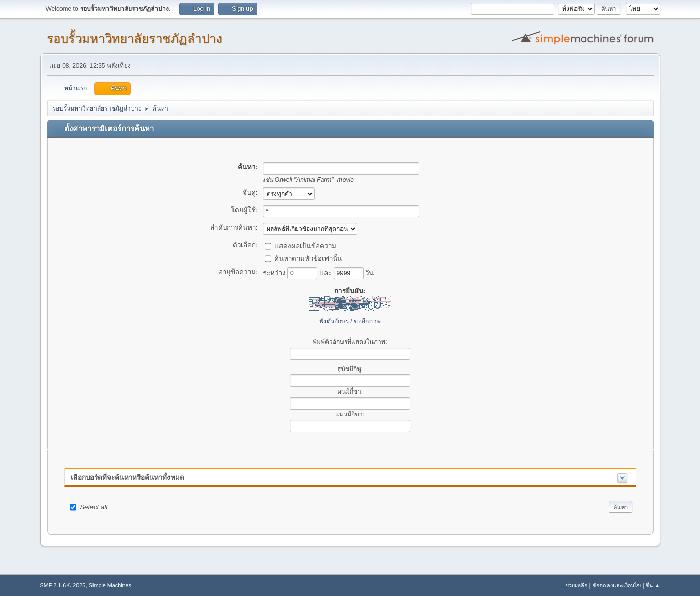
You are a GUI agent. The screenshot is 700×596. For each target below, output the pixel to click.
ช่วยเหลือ (576, 585)
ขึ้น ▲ (653, 585)
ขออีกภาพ (367, 321)
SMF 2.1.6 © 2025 (63, 585)
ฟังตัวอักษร (334, 321)
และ (326, 272)
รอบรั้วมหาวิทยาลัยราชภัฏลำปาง (134, 38)
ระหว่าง (275, 272)
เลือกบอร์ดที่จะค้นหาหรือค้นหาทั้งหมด (128, 477)
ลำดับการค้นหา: (234, 228)
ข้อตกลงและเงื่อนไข (617, 585)
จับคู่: (250, 192)
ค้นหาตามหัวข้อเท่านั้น (308, 258)
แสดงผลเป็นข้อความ (305, 246)
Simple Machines (110, 585)
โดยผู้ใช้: (244, 210)
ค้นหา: (247, 167)
